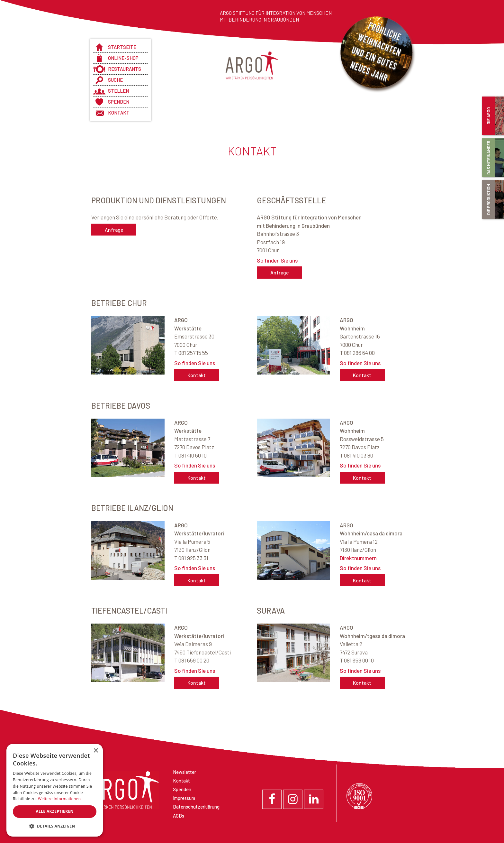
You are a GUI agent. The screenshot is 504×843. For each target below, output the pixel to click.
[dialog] (55, 790)
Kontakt (119, 113)
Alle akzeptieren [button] (55, 811)
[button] (55, 826)
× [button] (96, 751)
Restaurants (125, 69)
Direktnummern (358, 558)
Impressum (184, 798)
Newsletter (184, 772)
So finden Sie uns (277, 260)
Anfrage (114, 229)
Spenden (119, 102)
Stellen (118, 91)
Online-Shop (123, 58)
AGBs (179, 816)
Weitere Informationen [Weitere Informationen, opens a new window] (59, 799)
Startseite (122, 47)
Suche (115, 80)
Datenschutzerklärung (196, 807)
